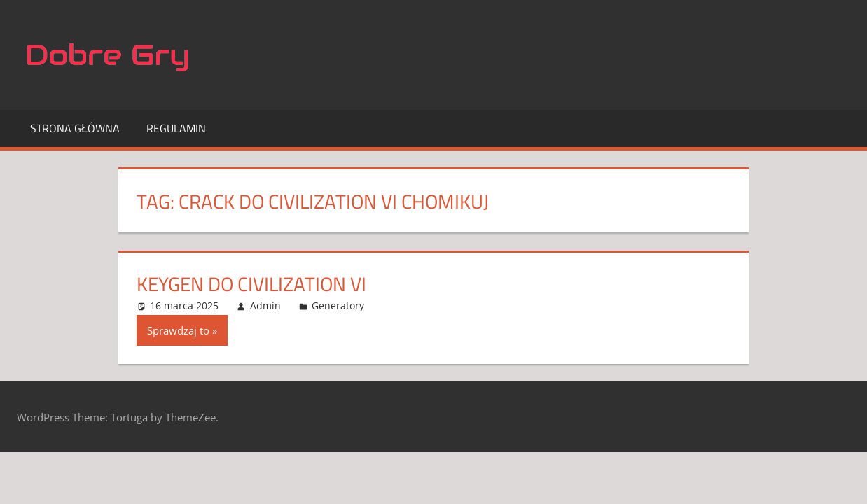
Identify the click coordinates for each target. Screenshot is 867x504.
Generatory (338, 306)
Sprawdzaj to (178, 330)
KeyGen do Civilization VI (251, 284)
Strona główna (75, 128)
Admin (265, 306)
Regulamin (176, 128)
